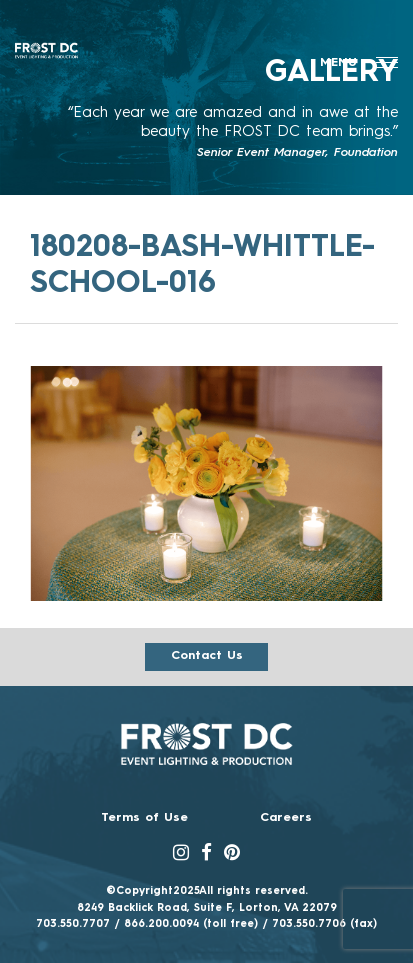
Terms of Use (144, 818)
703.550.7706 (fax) (324, 924)
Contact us (207, 656)
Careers (286, 818)
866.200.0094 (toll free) (191, 924)
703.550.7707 (73, 924)
